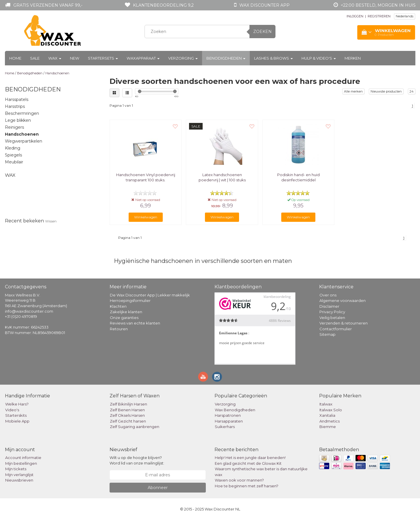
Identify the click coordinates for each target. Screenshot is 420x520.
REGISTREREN (379, 16)
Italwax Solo (331, 410)
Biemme (328, 427)
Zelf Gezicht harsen (128, 421)
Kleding (13, 148)
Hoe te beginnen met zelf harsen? (247, 486)
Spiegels (13, 155)
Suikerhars (225, 427)
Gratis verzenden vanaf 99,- (48, 5)
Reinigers (14, 127)
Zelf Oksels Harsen (127, 415)
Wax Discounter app (264, 5)
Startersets (103, 58)
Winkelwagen (146, 217)
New (75, 58)
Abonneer (158, 488)
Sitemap (328, 334)
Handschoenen (57, 73)
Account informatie (23, 458)
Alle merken (353, 91)
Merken (353, 58)
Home (15, 58)
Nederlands (405, 16)
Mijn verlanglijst (19, 475)
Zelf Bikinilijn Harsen (128, 404)
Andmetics (330, 421)
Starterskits (16, 415)
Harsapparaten (229, 421)
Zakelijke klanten (126, 312)
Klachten (118, 306)
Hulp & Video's (319, 58)
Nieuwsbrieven (19, 480)
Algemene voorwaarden (343, 300)
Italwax (326, 404)
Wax (55, 58)
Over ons (328, 295)
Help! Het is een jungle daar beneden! (250, 458)
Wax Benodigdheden (235, 410)
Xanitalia (327, 415)
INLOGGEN (355, 16)
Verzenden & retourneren (344, 323)
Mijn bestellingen (21, 463)
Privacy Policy (332, 312)
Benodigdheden (226, 58)
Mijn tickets (16, 469)
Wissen (51, 221)
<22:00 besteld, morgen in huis (378, 5)
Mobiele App (17, 421)
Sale (35, 58)
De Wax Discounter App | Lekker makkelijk (150, 295)
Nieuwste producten (386, 91)
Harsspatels (17, 99)
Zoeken (262, 32)
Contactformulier (336, 329)
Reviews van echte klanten (135, 323)
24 (412, 91)
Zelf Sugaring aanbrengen (135, 427)
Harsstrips (15, 106)
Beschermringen (22, 113)
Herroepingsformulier (130, 300)
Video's (12, 410)
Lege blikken (18, 120)
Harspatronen (228, 415)
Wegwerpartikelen (24, 141)
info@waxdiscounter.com (29, 311)
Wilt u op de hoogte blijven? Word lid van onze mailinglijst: (137, 460)
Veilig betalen (332, 318)
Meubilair (14, 162)
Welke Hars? (17, 404)
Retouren (119, 329)
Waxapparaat (143, 58)
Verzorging (183, 58)
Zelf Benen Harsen (127, 410)
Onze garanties (124, 318)
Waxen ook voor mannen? (239, 480)
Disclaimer (329, 306)
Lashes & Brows (273, 58)
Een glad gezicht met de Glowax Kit (248, 463)
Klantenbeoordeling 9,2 (163, 5)
